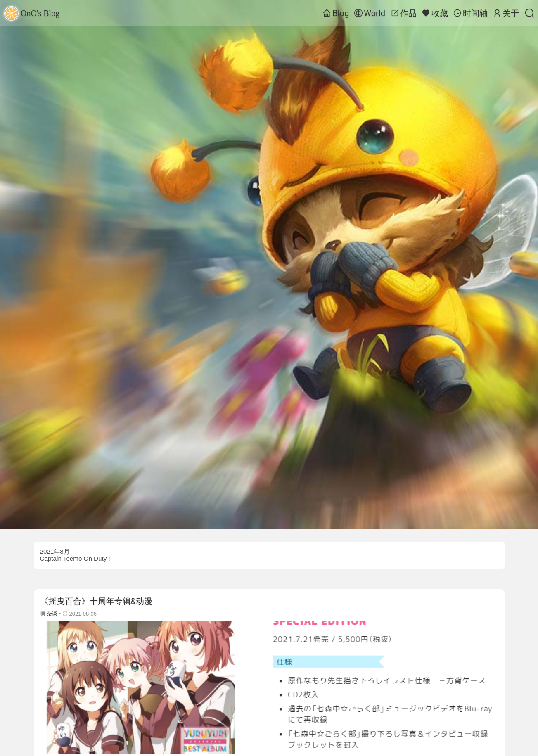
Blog (336, 13)
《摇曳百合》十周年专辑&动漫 (96, 601)
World (370, 13)
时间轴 (470, 13)
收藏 (435, 13)
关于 (506, 13)
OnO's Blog (32, 13)
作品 (404, 13)
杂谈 (52, 614)
